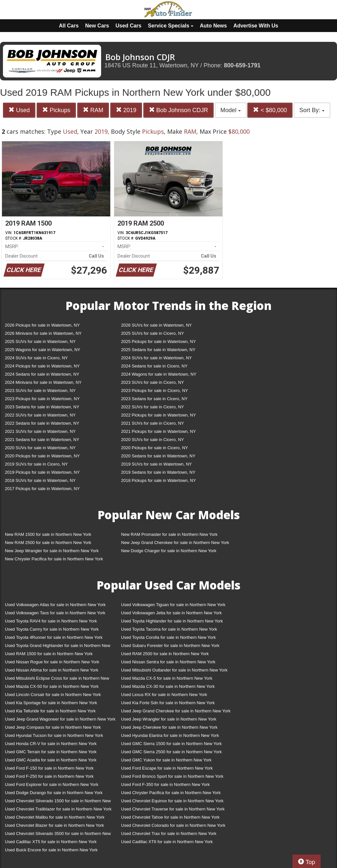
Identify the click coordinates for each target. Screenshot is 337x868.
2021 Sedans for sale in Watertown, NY (42, 440)
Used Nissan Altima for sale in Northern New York (52, 670)
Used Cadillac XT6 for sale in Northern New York (167, 842)
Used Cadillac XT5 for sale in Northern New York (51, 842)
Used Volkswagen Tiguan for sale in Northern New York (173, 605)
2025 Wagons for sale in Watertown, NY (43, 350)
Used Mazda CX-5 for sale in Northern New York (167, 678)
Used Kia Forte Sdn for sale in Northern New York (168, 703)
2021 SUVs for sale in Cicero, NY (152, 423)
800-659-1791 (242, 65)
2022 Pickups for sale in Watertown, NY (159, 415)
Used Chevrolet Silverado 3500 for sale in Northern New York (58, 835)
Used (19, 110)
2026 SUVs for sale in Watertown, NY (156, 325)
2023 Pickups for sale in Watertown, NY (42, 399)
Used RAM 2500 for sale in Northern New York (165, 654)
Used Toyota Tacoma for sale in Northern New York (169, 629)
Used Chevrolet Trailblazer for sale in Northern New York (58, 809)
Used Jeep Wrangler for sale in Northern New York (169, 719)
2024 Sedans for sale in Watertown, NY (42, 374)
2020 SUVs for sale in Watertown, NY (40, 448)
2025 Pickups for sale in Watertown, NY (159, 341)
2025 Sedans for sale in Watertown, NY (158, 350)
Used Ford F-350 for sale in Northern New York (165, 784)
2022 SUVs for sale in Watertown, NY (40, 415)
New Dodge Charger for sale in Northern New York (169, 551)
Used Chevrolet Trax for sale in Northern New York (169, 834)
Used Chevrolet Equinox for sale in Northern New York (172, 801)
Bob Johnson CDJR (178, 110)
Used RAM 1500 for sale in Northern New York (49, 654)
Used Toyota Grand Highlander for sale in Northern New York (58, 647)
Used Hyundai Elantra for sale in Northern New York (170, 735)
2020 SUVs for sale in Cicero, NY (152, 440)
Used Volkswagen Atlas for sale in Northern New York (55, 605)
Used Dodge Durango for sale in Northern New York (54, 793)
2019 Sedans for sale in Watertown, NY (158, 472)
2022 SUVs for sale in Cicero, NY (152, 407)
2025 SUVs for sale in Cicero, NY (152, 333)
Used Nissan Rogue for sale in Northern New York (52, 662)
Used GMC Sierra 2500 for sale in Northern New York (171, 752)
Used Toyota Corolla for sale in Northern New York (168, 637)
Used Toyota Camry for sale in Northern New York (52, 629)
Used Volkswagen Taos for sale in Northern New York (55, 613)
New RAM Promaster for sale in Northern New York (169, 534)
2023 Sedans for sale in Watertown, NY (42, 407)
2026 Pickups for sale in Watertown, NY (42, 325)
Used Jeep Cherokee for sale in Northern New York (169, 727)
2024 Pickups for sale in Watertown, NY (42, 366)
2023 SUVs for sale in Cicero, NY (152, 382)
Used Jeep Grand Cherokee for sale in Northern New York (176, 711)
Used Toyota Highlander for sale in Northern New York (172, 621)
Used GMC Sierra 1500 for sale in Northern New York (171, 744)
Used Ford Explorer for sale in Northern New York (52, 784)
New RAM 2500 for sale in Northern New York (48, 543)
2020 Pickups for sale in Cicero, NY (154, 448)
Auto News (213, 26)
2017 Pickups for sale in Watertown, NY (42, 489)
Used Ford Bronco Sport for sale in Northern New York (172, 776)
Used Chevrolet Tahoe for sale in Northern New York (170, 817)
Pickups (56, 110)
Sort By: (312, 110)
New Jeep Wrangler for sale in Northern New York (52, 551)
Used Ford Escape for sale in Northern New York (167, 768)
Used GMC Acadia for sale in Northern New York (51, 760)
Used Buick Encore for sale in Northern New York (51, 850)
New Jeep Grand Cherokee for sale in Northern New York (175, 543)
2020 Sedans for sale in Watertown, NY (158, 456)
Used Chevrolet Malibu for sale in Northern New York (55, 817)
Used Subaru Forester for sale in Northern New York (170, 646)
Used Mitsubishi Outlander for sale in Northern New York (174, 670)
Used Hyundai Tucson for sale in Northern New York (54, 735)
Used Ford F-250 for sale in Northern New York (49, 776)
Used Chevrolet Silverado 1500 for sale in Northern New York (58, 802)
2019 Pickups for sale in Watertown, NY (42, 472)
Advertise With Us (256, 26)
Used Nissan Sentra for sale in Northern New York (168, 662)
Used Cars (128, 26)
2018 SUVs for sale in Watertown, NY (40, 480)
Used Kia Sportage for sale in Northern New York (51, 703)
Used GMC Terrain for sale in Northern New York (51, 752)
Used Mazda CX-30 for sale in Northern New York (168, 686)
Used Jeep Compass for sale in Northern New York (53, 727)
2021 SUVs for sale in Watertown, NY (40, 431)
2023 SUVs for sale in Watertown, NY (40, 391)
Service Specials (171, 26)
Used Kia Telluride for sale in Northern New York (50, 711)
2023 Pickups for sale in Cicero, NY (154, 391)
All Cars (69, 26)
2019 (126, 110)
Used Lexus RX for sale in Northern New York (164, 695)
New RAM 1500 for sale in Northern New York (48, 534)
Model (231, 110)
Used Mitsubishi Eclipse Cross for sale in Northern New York (57, 680)
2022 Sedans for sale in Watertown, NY (42, 423)
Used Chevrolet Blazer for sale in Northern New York (54, 825)
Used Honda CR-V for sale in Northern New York (51, 744)
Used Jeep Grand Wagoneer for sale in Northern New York (60, 719)
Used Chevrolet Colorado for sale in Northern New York (173, 825)
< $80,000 (270, 110)
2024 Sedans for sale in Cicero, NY (154, 366)
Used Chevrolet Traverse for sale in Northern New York (173, 809)
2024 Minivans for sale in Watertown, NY (43, 382)
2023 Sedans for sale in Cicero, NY (154, 399)
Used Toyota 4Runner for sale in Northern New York (54, 637)
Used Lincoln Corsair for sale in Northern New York (53, 695)
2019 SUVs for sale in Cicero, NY (36, 464)
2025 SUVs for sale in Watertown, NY (40, 341)
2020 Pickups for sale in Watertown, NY (42, 456)
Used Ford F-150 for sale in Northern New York (49, 768)
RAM (93, 110)
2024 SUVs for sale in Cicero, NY (36, 358)
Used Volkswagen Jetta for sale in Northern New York (171, 613)
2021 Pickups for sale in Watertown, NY (159, 431)
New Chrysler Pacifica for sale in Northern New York (54, 559)
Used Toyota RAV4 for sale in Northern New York (51, 621)
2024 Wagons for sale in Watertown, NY (159, 374)
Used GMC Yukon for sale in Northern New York (166, 760)
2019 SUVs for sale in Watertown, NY (156, 464)
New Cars (97, 26)
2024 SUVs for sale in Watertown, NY (156, 358)
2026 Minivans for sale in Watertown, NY (43, 333)
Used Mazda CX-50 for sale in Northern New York (52, 686)
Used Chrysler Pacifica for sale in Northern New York (171, 793)
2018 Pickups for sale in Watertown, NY (159, 480)
